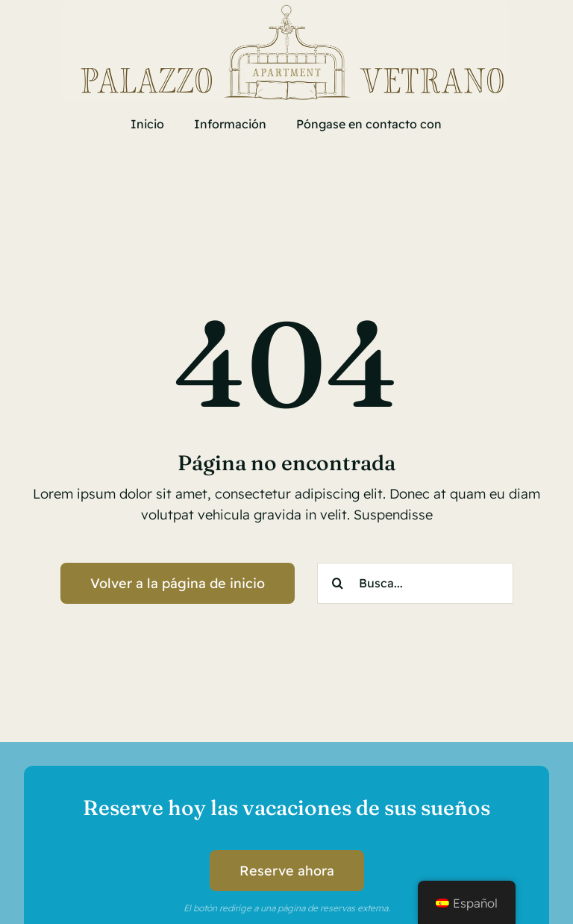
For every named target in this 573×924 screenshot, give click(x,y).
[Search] (338, 583)
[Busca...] (415, 583)
